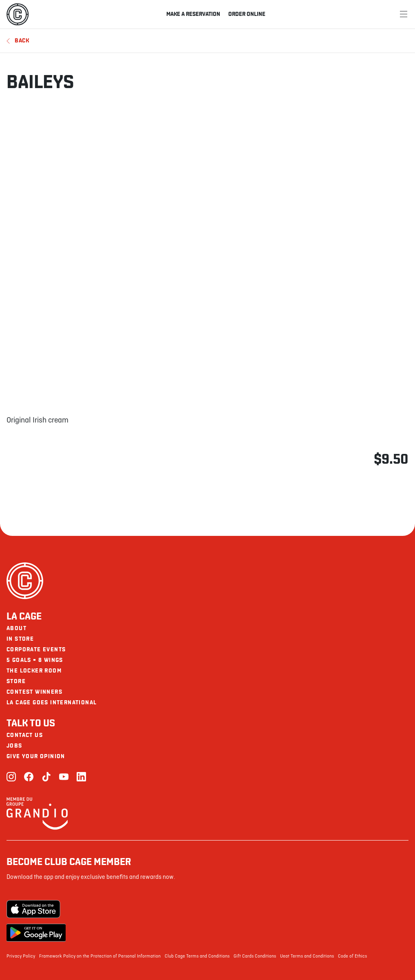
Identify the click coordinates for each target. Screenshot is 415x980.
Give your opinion (36, 756)
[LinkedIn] (81, 778)
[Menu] (404, 14)
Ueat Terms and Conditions (307, 956)
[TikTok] (46, 778)
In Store (20, 639)
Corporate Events (36, 649)
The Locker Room (34, 671)
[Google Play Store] (36, 933)
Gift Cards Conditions (255, 956)
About (17, 628)
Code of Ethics (352, 956)
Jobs (14, 746)
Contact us (25, 735)
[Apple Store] (36, 909)
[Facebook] (29, 778)
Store (16, 681)
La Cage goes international (52, 702)
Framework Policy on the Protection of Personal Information (100, 956)
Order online (247, 14)
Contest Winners (34, 692)
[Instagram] (11, 778)
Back (18, 41)
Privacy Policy (21, 956)
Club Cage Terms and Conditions (197, 956)
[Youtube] (64, 778)
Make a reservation (193, 14)
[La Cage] (18, 14)
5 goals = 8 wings (35, 660)
